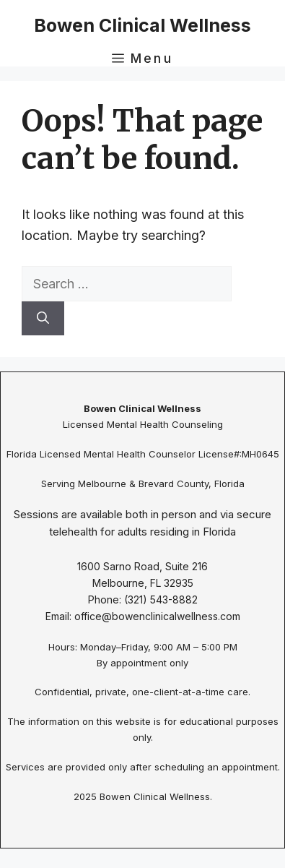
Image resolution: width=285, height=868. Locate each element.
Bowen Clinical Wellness (142, 25)
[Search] (43, 319)
